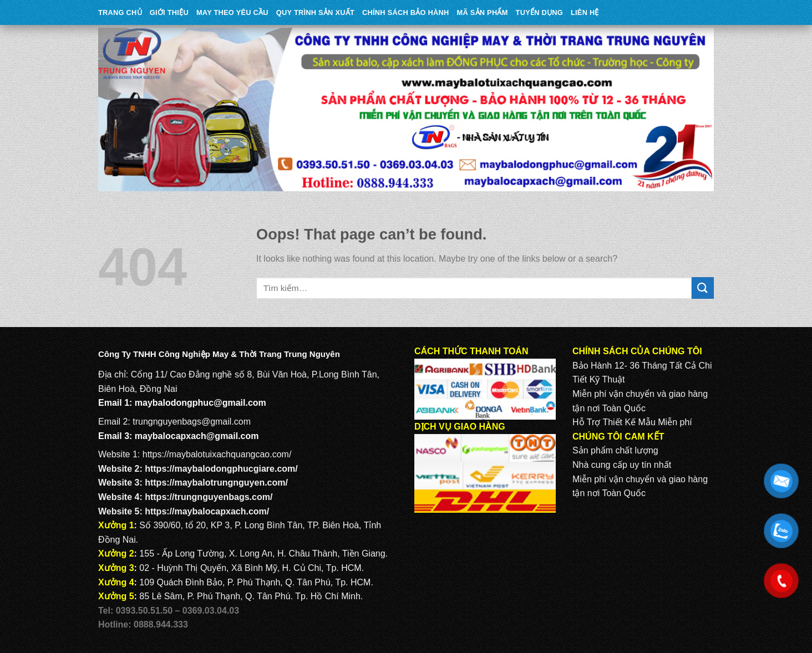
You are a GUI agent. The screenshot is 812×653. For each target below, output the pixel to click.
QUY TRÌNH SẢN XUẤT (315, 12)
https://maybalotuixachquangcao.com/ (217, 454)
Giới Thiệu (169, 12)
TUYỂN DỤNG (539, 12)
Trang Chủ (120, 12)
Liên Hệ (585, 12)
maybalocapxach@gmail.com (197, 436)
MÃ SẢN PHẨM (483, 12)
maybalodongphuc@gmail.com (201, 403)
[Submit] (703, 288)
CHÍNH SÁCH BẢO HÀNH (405, 12)
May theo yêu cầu (232, 12)
